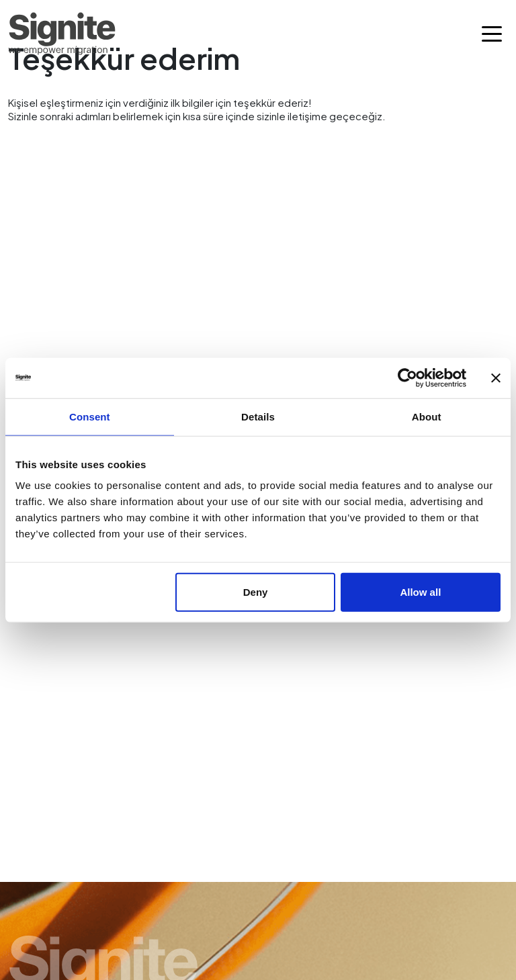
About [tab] (427, 416)
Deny (256, 592)
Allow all (420, 592)
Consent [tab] (90, 416)
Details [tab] (258, 416)
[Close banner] (496, 377)
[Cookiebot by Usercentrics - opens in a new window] (407, 377)
